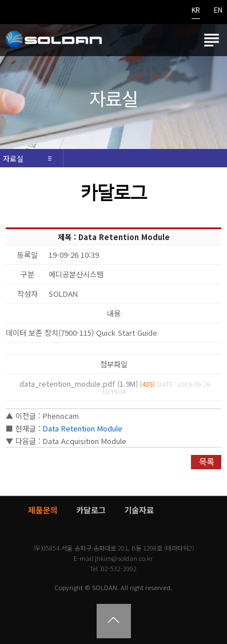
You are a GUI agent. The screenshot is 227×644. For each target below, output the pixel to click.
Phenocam (61, 416)
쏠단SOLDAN (53, 40)
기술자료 (139, 510)
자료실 (13, 158)
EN (218, 10)
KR (196, 10)
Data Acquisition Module (85, 441)
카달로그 (91, 510)
